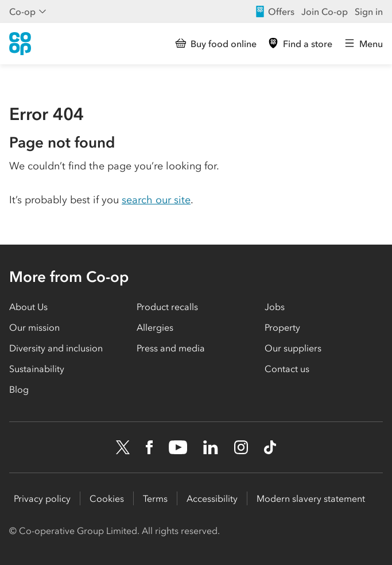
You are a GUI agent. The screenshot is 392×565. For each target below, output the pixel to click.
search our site (156, 200)
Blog (19, 389)
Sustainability (37, 369)
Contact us (287, 369)
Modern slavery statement (311, 498)
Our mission (34, 327)
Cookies (107, 498)
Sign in (369, 11)
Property (282, 327)
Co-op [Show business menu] (28, 11)
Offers (274, 11)
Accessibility (212, 498)
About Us (28, 307)
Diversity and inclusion (56, 348)
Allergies (155, 327)
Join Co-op (325, 11)
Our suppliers (293, 348)
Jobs (275, 307)
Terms (155, 498)
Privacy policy (42, 498)
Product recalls (167, 307)
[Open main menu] (364, 44)
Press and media (171, 348)
